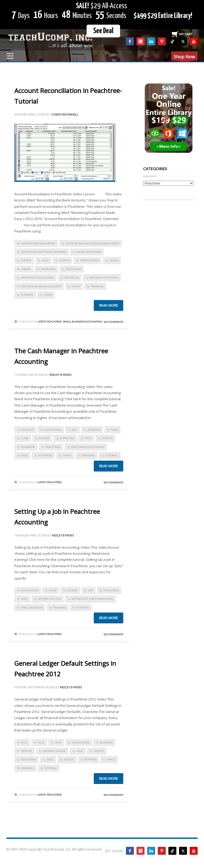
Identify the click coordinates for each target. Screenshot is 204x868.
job (90, 590)
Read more (109, 305)
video (48, 295)
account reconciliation (38, 243)
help (45, 260)
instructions (90, 260)
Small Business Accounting (83, 321)
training (97, 286)
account (27, 430)
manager (28, 447)
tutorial (27, 295)
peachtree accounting (37, 277)
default (27, 751)
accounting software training (44, 252)
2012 (41, 742)
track (67, 455)
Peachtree (54, 321)
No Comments (113, 322)
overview (48, 269)
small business (32, 607)
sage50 (69, 759)
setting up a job (50, 599)
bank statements (89, 252)
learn (114, 260)
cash (114, 430)
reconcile (72, 277)
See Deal (103, 31)
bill (75, 430)
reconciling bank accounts (41, 286)
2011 (24, 742)
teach (76, 286)
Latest (42, 321)
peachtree (73, 269)
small (111, 759)
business (94, 430)
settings (90, 759)
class (25, 438)
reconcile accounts (104, 277)
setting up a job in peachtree (92, 599)
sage (24, 455)
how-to (64, 260)
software (45, 455)
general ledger (54, 751)
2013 (58, 742)
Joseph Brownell (65, 114)
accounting (53, 430)
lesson (26, 269)
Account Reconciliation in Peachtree (93, 243)
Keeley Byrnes (61, 375)
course (26, 260)
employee (67, 438)
